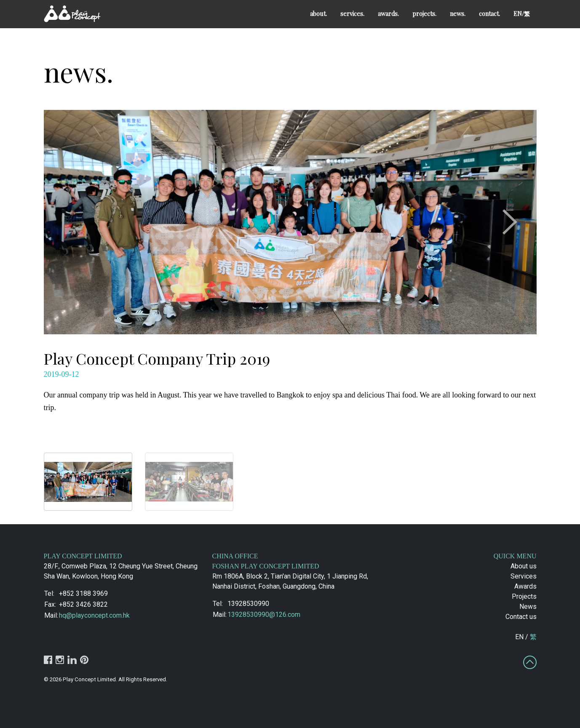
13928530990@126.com (264, 615)
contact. (489, 13)
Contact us (521, 617)
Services (524, 576)
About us (524, 566)
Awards (525, 586)
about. (318, 13)
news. (458, 13)
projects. (424, 13)
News (528, 607)
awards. (388, 13)
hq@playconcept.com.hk (94, 615)
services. (352, 13)
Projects (524, 596)
